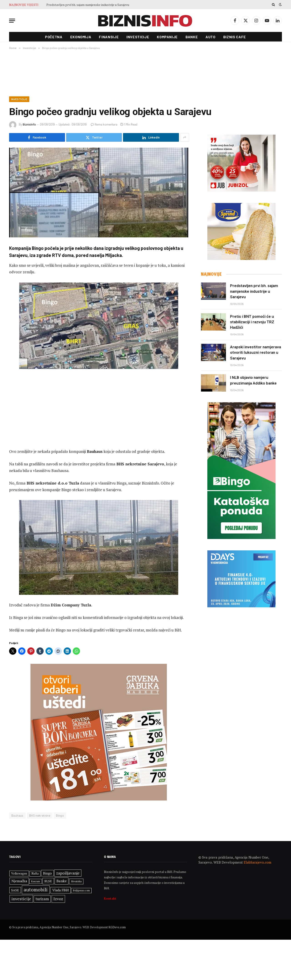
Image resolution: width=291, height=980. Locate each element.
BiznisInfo (29, 125)
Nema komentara (104, 125)
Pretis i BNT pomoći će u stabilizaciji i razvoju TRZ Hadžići (252, 322)
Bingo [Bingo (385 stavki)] (47, 874)
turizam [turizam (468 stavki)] (42, 900)
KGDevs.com (117, 928)
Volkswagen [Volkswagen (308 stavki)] (19, 875)
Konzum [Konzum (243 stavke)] (36, 883)
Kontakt (110, 899)
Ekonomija (81, 37)
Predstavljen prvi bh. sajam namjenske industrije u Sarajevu (88, 5)
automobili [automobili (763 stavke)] (36, 891)
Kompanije (167, 37)
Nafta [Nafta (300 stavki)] (35, 875)
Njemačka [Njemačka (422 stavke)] (19, 882)
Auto (211, 37)
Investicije (138, 37)
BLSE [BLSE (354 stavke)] (48, 882)
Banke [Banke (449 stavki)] (61, 882)
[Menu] (12, 21)
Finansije (109, 37)
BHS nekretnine (40, 817)
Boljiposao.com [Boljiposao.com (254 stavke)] (81, 891)
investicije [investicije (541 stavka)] (21, 900)
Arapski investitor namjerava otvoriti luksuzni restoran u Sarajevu (256, 353)
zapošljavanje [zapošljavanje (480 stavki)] (68, 874)
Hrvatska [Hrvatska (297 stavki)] (76, 883)
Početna (54, 37)
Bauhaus (17, 817)
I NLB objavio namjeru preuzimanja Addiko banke (253, 381)
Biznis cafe (235, 37)
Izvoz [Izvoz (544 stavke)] (58, 900)
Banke (192, 37)
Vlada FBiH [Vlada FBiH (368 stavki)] (61, 891)
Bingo (60, 817)
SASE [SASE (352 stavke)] (15, 891)
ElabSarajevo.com (257, 864)
